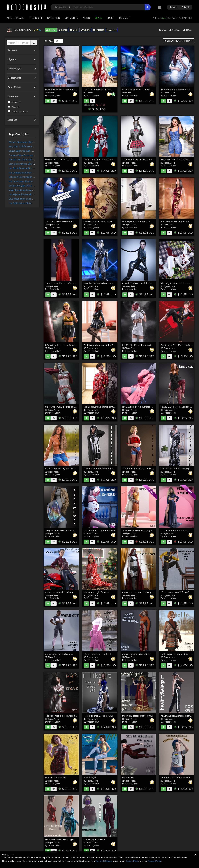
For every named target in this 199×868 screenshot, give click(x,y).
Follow (51, 30)
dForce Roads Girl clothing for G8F (63, 592)
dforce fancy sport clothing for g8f (139, 654)
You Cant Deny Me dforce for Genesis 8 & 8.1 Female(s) (74, 221)
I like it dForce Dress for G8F (99, 716)
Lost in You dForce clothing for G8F (179, 469)
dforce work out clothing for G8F (62, 654)
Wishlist (112, 30)
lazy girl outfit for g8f (56, 778)
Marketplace (15, 18)
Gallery (85, 30)
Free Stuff (35, 18)
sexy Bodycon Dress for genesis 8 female (67, 839)
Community (72, 18)
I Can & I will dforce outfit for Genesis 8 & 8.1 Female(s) (74, 345)
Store (74, 30)
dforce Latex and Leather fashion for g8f (104, 654)
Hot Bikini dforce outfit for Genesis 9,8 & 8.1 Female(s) (112, 90)
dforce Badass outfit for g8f (175, 592)
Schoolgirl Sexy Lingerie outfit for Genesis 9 (30, 177)
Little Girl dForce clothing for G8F (101, 469)
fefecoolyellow (54, 96)
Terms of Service (104, 861)
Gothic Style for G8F (94, 839)
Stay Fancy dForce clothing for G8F (141, 530)
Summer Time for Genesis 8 (175, 778)
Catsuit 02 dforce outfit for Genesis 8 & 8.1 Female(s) (34, 151)
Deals (98, 18)
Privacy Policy (154, 861)
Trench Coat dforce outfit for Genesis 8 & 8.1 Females (35, 159)
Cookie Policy (132, 861)
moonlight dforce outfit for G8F (138, 716)
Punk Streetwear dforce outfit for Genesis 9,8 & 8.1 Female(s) (77, 90)
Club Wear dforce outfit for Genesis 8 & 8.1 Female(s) (35, 199)
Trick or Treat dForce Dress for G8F (64, 716)
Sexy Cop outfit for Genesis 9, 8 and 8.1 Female (32, 146)
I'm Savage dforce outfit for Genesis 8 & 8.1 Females (149, 407)
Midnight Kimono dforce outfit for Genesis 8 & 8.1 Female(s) (115, 407)
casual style (90, 778)
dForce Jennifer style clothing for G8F (65, 469)
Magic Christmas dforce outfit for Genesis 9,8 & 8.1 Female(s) (116, 160)
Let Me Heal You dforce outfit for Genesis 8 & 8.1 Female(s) (153, 345)
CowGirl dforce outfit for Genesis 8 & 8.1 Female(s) (110, 221)
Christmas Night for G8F (96, 592)
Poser (110, 18)
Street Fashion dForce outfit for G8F (141, 469)
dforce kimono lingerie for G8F (99, 530)
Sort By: (178, 41)
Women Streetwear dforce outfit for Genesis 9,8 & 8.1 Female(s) (78, 160)
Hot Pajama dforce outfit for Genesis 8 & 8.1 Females (35, 194)
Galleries (53, 18)
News (86, 18)
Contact (124, 18)
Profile (63, 30)
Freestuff (98, 30)
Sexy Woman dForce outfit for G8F (63, 530)
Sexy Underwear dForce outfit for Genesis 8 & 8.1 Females (76, 407)
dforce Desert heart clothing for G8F (141, 592)
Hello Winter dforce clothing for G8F (179, 654)
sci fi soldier (128, 778)
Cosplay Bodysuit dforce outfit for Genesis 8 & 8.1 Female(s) (115, 283)
